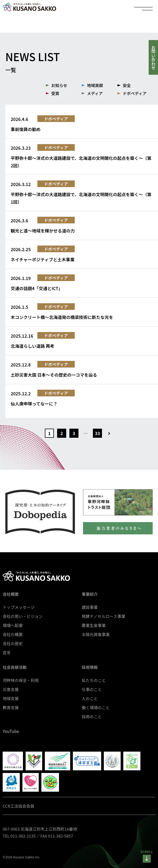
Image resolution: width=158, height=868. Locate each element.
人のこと (90, 698)
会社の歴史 (13, 643)
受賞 (55, 93)
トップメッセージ (19, 607)
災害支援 (11, 689)
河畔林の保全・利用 (21, 680)
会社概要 (11, 594)
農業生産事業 (94, 625)
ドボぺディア (135, 93)
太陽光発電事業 (96, 634)
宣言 (7, 652)
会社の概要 (13, 634)
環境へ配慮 (13, 625)
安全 (127, 85)
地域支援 (11, 698)
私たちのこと (94, 680)
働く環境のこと (96, 707)
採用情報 (90, 667)
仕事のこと (92, 689)
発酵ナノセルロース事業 (104, 616)
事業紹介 (90, 594)
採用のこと (92, 717)
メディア (95, 93)
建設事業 (90, 607)
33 (98, 433)
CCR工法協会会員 (18, 806)
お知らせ (59, 85)
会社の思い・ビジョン (23, 616)
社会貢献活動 (15, 667)
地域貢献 (95, 85)
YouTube (11, 731)
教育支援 (11, 707)
